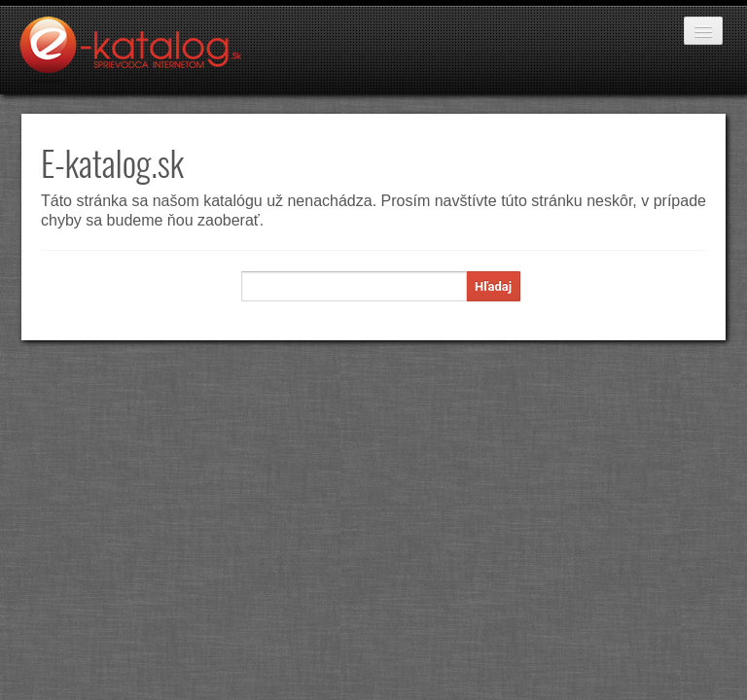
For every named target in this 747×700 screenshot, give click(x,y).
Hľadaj (493, 286)
